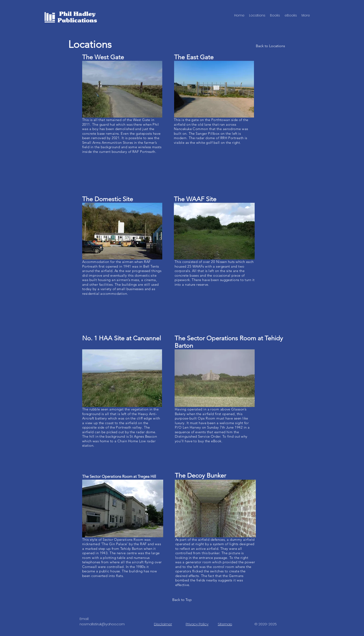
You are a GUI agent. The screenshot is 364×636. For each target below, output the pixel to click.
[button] (275, 15)
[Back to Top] (182, 600)
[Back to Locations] (270, 46)
